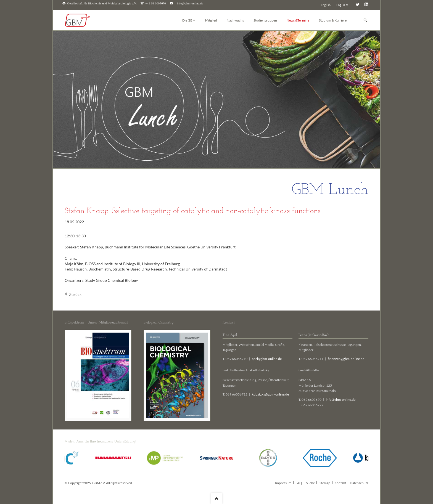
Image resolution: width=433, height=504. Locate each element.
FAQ (299, 483)
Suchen (365, 20)
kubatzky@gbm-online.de (270, 394)
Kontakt (340, 483)
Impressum (283, 483)
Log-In (341, 5)
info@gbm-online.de (190, 3)
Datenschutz (359, 483)
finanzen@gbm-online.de (346, 359)
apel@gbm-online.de (267, 359)
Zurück (75, 294)
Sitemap (324, 483)
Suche (310, 483)
